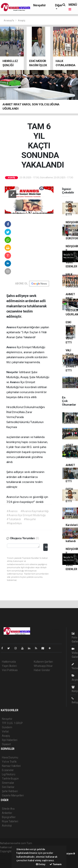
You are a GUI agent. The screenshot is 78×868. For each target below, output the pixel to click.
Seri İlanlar (8, 787)
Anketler (7, 813)
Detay (41, 864)
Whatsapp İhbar (43, 666)
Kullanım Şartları (43, 662)
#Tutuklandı (14, 519)
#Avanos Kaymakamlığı (35, 511)
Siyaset (6, 744)
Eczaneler (8, 770)
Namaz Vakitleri (11, 766)
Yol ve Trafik (9, 762)
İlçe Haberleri (10, 740)
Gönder (46, 547)
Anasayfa (9, 20)
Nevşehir (39, 5)
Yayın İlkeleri (9, 666)
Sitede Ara (8, 809)
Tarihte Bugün (10, 779)
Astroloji (7, 826)
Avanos (12, 327)
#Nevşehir (30, 519)
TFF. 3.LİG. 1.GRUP (12, 723)
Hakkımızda (9, 662)
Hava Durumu (10, 757)
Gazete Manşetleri (13, 795)
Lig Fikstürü (9, 774)
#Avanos (12, 511)
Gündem (7, 727)
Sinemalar (8, 783)
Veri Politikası (10, 670)
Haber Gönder (42, 670)
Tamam (56, 864)
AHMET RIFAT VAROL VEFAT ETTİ (70, 473)
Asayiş (22, 20)
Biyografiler (9, 817)
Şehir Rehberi (10, 791)
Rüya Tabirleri (10, 821)
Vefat (5, 732)
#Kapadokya (14, 523)
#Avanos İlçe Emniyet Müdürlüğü (26, 515)
